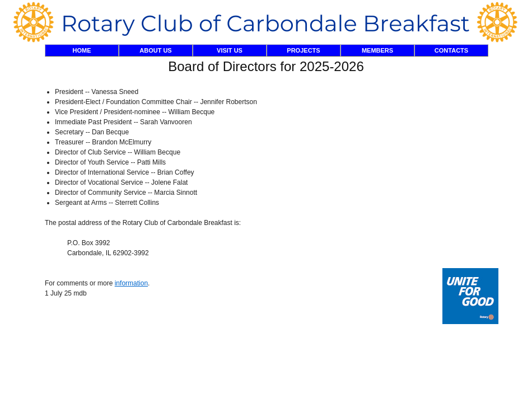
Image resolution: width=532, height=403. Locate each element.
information (131, 283)
